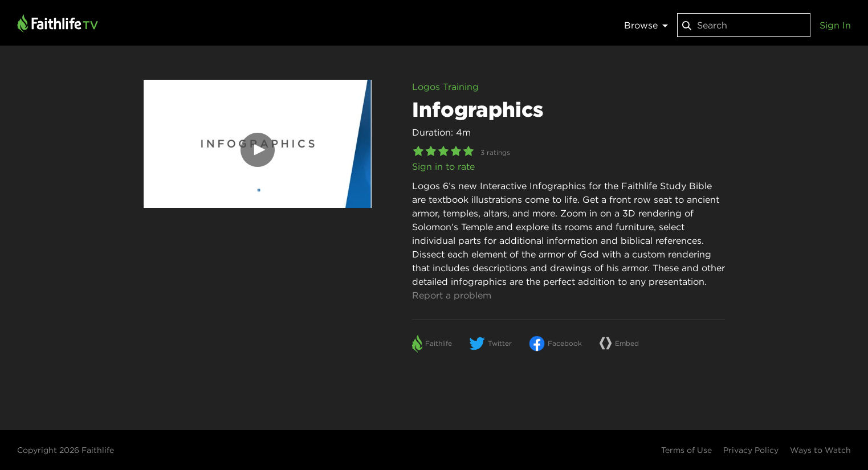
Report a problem (452, 295)
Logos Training (445, 87)
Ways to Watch (820, 450)
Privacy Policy (751, 450)
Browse (646, 25)
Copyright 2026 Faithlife (66, 450)
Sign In (835, 25)
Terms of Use (686, 450)
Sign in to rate (443, 166)
